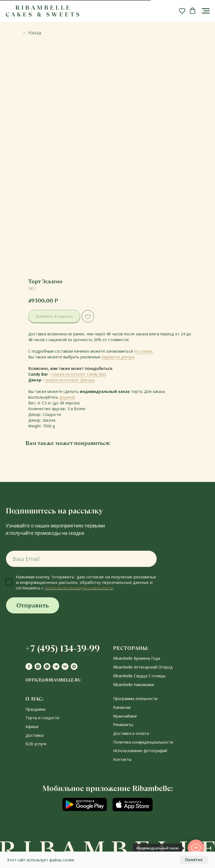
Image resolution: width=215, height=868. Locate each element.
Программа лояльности (135, 699)
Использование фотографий (140, 751)
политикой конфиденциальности (79, 588)
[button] (182, 11)
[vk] (65, 666)
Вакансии (122, 707)
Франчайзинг (125, 716)
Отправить (33, 605)
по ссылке (143, 351)
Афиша (32, 726)
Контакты (122, 759)
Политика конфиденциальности (143, 742)
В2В (29, 744)
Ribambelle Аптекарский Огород (143, 667)
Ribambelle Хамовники (134, 685)
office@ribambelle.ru (53, 680)
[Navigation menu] (206, 11)
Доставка (35, 735)
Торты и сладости (42, 718)
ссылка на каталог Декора (70, 380)
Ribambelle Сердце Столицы (139, 676)
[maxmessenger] (74, 666)
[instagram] (38, 666)
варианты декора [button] (118, 357)
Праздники (35, 709)
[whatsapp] (47, 666)
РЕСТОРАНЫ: (131, 648)
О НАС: (35, 699)
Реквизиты (123, 725)
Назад (32, 33)
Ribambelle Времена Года (137, 658)
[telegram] (56, 666)
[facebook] (29, 666)
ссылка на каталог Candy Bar (78, 374)
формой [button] (67, 397)
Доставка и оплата (131, 733)
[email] (81, 559)
